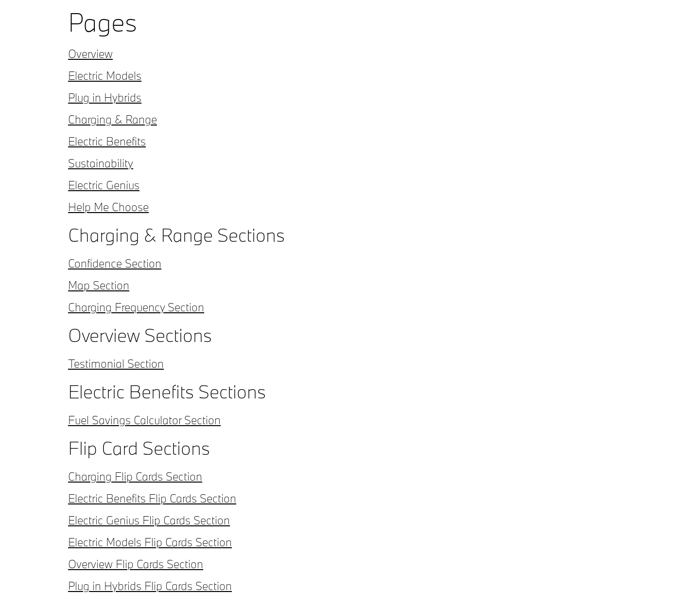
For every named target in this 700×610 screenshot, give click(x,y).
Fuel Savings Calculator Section (144, 420)
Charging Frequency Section (136, 307)
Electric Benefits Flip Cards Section (152, 498)
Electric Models (105, 75)
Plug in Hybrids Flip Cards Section (150, 586)
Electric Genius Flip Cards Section (149, 520)
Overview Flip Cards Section (136, 564)
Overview (90, 54)
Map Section (99, 285)
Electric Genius (104, 185)
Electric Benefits (107, 141)
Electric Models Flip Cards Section (150, 542)
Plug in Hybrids (105, 97)
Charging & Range (113, 119)
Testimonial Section (116, 363)
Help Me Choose (108, 207)
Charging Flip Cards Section (135, 476)
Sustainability (101, 163)
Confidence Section (115, 263)
